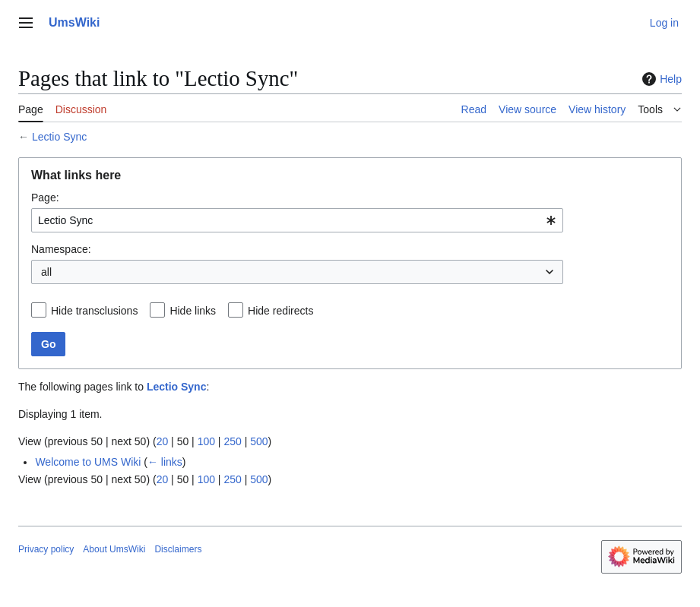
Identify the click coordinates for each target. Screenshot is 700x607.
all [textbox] (46, 272)
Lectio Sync (59, 137)
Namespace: (61, 249)
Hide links (193, 311)
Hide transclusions (94, 311)
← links (165, 462)
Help (660, 79)
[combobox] (297, 220)
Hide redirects (280, 311)
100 (206, 441)
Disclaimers (178, 549)
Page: (45, 198)
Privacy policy (46, 549)
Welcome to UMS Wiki (88, 462)
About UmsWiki (114, 549)
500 (259, 441)
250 (232, 441)
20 (163, 441)
